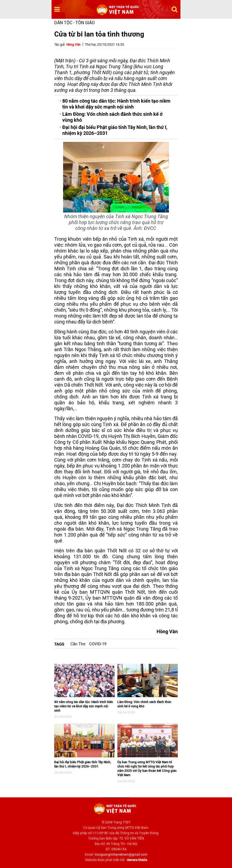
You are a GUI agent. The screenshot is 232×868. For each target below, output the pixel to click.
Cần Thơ (78, 644)
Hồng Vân (73, 45)
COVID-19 (98, 644)
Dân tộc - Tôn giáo (75, 23)
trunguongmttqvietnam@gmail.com (121, 855)
